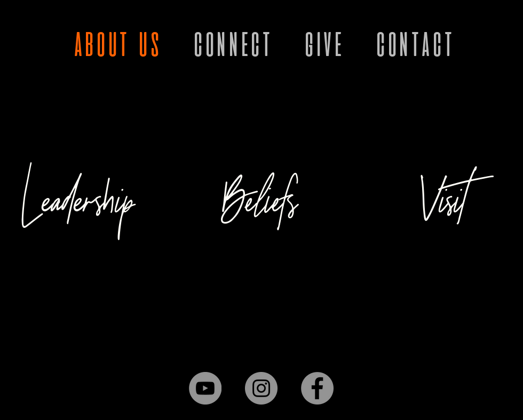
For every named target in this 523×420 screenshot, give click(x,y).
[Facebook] (317, 388)
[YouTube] (205, 388)
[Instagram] (261, 388)
